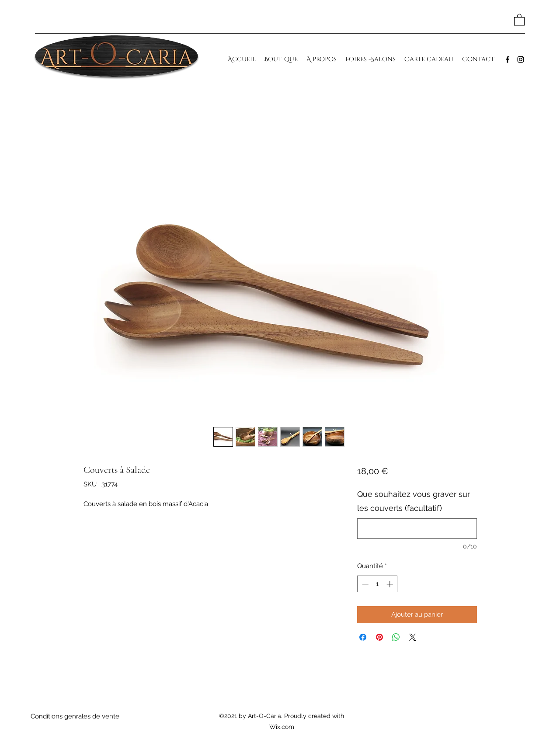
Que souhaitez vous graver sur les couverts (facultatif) (414, 501)
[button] (519, 19)
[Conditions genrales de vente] (75, 716)
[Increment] (391, 584)
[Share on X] (413, 637)
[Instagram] (521, 59)
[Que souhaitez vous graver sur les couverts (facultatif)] (417, 529)
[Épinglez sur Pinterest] (379, 637)
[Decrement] (364, 584)
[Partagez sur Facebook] (363, 637)
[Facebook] (508, 59)
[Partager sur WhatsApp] (396, 637)
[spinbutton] (377, 584)
